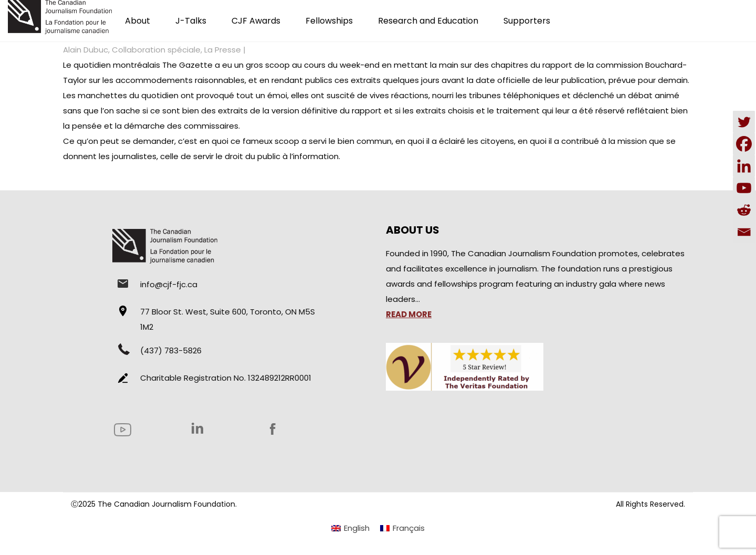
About (138, 21)
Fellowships (329, 21)
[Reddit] (744, 210)
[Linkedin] (744, 166)
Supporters (527, 21)
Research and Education (428, 21)
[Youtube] (744, 188)
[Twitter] (744, 122)
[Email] (744, 232)
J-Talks (191, 21)
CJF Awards (256, 21)
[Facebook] (744, 144)
